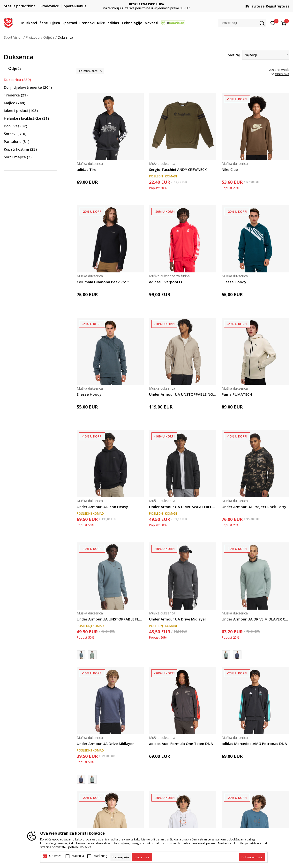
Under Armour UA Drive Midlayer (178, 619)
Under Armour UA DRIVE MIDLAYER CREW (255, 619)
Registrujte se (278, 6)
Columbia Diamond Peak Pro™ (103, 282)
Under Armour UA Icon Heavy (102, 507)
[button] (242, 23)
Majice (15, 103)
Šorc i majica (18, 157)
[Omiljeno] (273, 23)
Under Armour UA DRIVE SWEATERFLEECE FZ (183, 507)
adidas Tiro (87, 169)
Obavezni (56, 856)
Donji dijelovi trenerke (28, 87)
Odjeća (49, 37)
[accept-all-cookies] (252, 857)
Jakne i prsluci (21, 110)
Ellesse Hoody (234, 282)
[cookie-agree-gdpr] (142, 857)
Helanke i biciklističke (26, 118)
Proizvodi (33, 37)
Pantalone (17, 141)
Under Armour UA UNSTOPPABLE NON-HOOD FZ (183, 394)
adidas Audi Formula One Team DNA (181, 744)
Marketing (100, 856)
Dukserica (17, 80)
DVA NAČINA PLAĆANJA (146, 4)
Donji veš (15, 126)
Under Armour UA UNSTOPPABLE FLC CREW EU (110, 619)
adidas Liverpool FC (166, 282)
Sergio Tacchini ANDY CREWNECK (178, 169)
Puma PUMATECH (237, 394)
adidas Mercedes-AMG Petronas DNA (254, 744)
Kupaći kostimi (20, 149)
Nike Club (230, 169)
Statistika (78, 856)
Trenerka (16, 95)
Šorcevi (15, 134)
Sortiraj (234, 55)
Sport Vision (13, 37)
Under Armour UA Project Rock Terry (254, 507)
